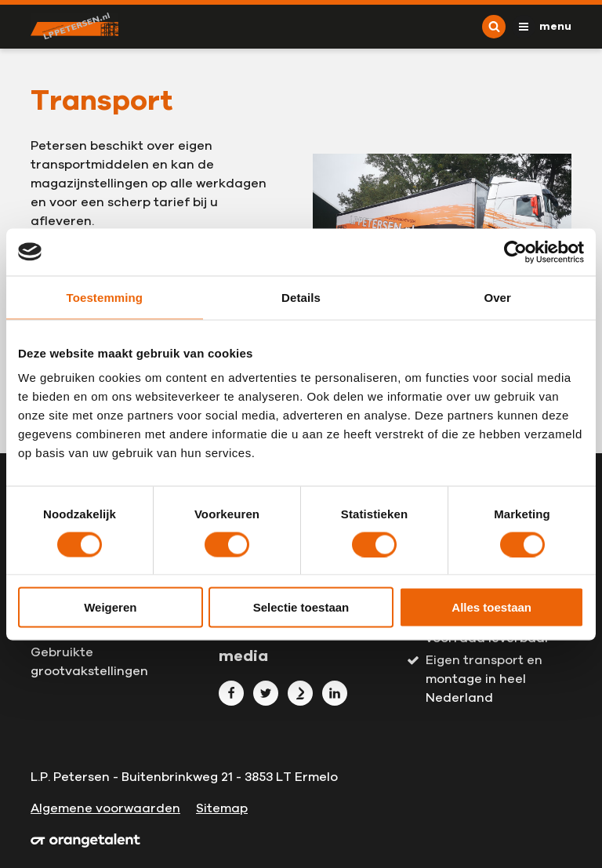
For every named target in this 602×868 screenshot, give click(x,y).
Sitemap (222, 808)
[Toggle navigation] (542, 27)
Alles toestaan (491, 607)
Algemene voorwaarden (105, 808)
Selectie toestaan (301, 607)
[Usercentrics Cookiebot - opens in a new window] (515, 252)
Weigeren (110, 607)
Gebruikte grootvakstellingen (89, 662)
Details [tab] (301, 297)
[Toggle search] (494, 27)
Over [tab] (497, 297)
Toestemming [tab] (105, 297)
